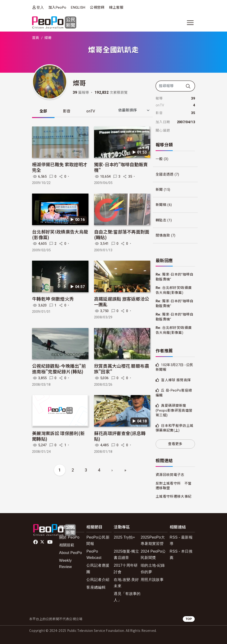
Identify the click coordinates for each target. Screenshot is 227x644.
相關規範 (67, 545)
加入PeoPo (57, 7)
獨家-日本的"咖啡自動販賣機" (121, 167)
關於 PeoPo (69, 537)
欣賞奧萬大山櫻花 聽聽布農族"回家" (122, 369)
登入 (40, 7)
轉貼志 (161, 220)
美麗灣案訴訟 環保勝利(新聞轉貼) (58, 436)
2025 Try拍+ (124, 537)
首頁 (36, 38)
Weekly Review (66, 564)
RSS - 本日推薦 (181, 554)
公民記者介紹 (98, 580)
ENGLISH (78, 7)
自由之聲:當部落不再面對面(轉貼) (122, 234)
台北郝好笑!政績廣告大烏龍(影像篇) (60, 234)
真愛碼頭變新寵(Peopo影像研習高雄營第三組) (174, 410)
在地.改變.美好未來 (126, 583)
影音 (67, 111)
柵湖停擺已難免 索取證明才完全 (60, 167)
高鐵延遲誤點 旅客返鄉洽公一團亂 (122, 302)
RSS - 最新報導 (181, 540)
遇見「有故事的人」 (127, 597)
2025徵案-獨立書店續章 (126, 554)
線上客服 (116, 7)
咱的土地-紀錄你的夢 (153, 568)
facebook (36, 542)
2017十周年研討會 (126, 568)
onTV (91, 111)
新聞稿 (161, 205)
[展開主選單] (190, 23)
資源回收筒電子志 (170, 475)
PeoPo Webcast (94, 554)
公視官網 (97, 7)
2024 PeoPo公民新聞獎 (153, 554)
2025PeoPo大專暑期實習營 (153, 540)
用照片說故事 (152, 580)
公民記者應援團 (98, 568)
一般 (159, 159)
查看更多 (175, 444)
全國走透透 (165, 174)
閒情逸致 (163, 235)
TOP (189, 619)
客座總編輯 (96, 587)
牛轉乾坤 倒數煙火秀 (53, 299)
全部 (43, 111)
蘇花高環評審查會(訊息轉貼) (120, 436)
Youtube (50, 542)
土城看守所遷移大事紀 (174, 496)
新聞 (159, 190)
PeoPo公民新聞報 (98, 540)
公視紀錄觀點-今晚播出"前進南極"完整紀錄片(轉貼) (59, 369)
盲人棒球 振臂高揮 (176, 380)
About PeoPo (71, 553)
